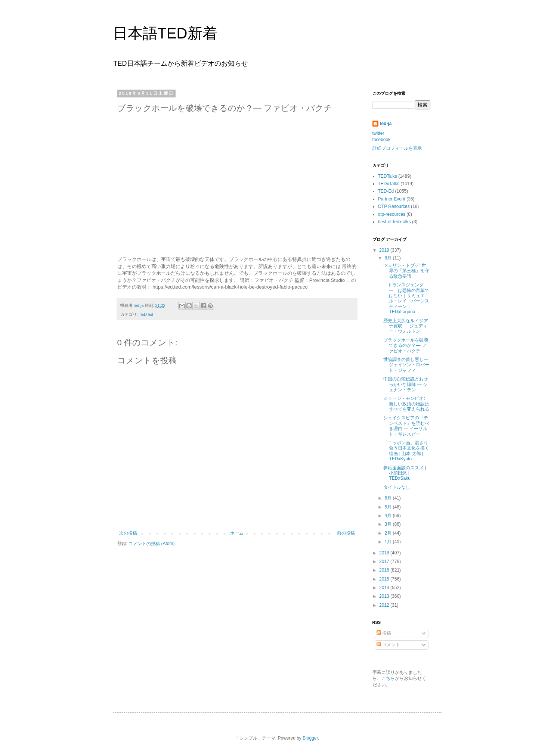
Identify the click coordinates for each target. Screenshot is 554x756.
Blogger (310, 738)
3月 (389, 524)
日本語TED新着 (165, 33)
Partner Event (392, 199)
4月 (389, 516)
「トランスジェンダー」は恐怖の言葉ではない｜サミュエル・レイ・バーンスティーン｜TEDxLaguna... (406, 298)
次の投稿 (128, 533)
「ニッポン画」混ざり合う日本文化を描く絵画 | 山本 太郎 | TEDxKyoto (406, 451)
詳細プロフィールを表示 (397, 148)
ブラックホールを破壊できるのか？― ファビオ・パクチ (406, 346)
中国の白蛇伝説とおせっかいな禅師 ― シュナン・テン (406, 384)
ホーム (237, 533)
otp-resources (392, 214)
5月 (389, 507)
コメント (388, 645)
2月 (389, 533)
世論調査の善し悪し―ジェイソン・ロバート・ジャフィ (406, 365)
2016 (385, 570)
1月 (389, 542)
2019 (385, 250)
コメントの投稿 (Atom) (151, 544)
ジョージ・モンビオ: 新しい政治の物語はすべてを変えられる (406, 404)
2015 (385, 579)
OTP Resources (394, 206)
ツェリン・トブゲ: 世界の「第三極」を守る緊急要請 (406, 271)
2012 (385, 605)
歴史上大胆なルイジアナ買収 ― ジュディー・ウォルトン (406, 326)
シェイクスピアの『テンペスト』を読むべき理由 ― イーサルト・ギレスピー (406, 426)
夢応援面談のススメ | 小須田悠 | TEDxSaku (405, 473)
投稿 (384, 633)
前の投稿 (346, 533)
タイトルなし (397, 487)
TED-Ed (146, 314)
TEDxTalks (389, 184)
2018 (385, 553)
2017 (385, 561)
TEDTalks (388, 176)
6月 (389, 498)
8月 (389, 258)
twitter (378, 133)
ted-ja (386, 124)
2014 (385, 588)
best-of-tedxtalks (394, 222)
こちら (388, 678)
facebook (382, 140)
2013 (385, 596)
